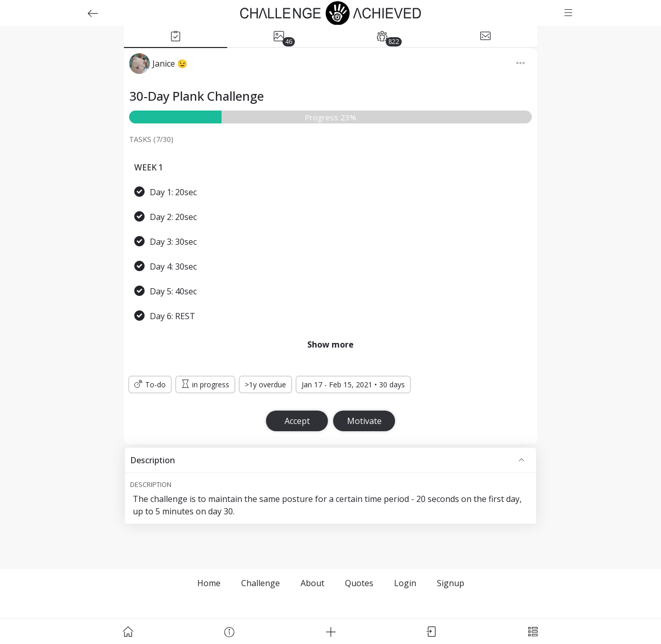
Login (405, 583)
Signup (451, 583)
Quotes (359, 583)
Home (209, 583)
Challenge (261, 583)
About (312, 583)
